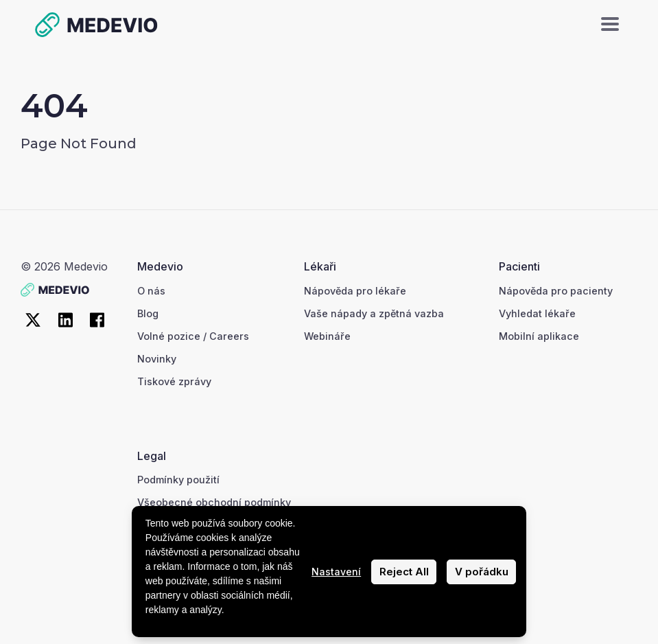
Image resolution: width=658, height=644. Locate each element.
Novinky (157, 359)
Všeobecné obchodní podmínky (214, 502)
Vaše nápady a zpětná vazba (374, 313)
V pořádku (482, 572)
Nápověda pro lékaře (355, 291)
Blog (148, 313)
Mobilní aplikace (539, 336)
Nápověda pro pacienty (556, 291)
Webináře (327, 336)
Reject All (404, 572)
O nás (151, 291)
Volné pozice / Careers (193, 336)
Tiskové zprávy (174, 381)
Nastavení (336, 572)
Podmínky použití (178, 480)
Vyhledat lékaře (537, 313)
